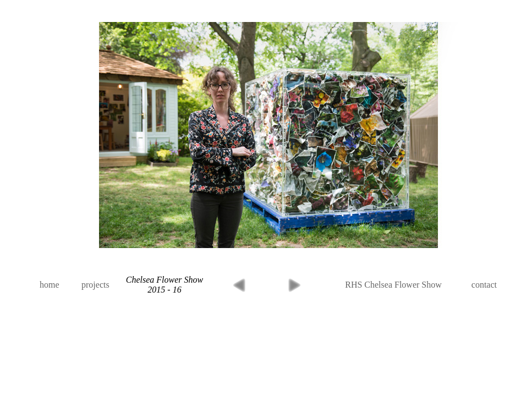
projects (95, 285)
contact (484, 285)
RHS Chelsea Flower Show (393, 285)
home (50, 285)
